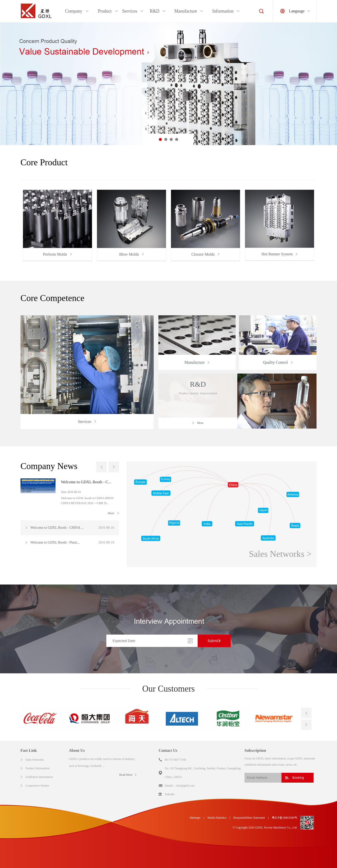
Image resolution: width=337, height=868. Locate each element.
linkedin (170, 794)
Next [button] (114, 467)
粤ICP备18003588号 (285, 818)
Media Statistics (217, 818)
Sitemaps (195, 818)
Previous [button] (102, 467)
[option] (168, 84)
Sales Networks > (280, 554)
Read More (126, 775)
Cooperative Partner (37, 786)
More (111, 513)
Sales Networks (35, 760)
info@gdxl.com (185, 786)
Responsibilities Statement (249, 818)
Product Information (37, 768)
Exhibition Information (39, 777)
